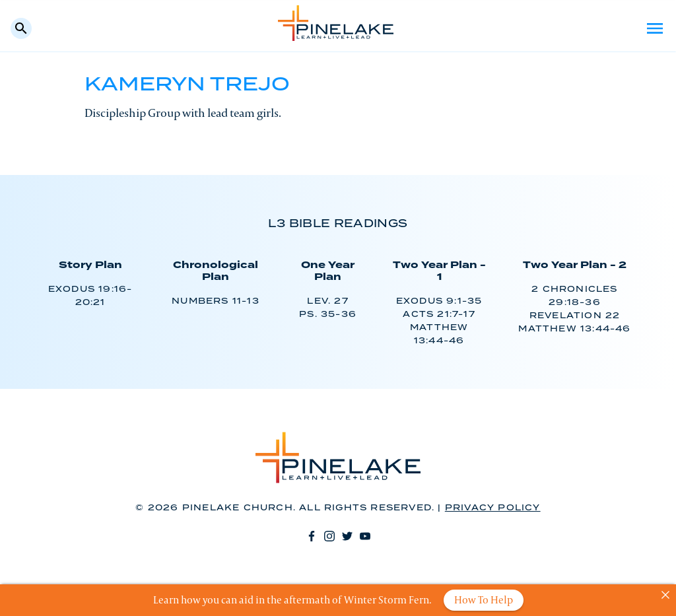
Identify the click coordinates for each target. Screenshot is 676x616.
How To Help (484, 600)
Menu (655, 28)
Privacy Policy (493, 508)
